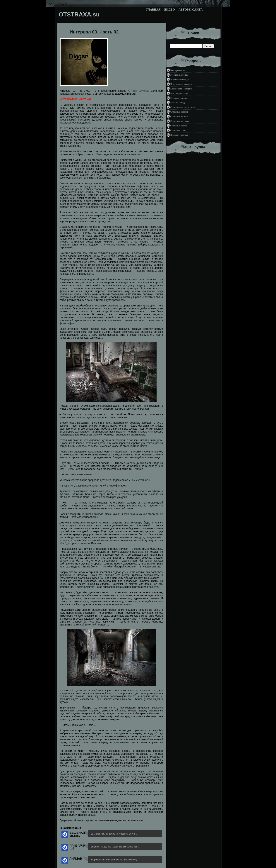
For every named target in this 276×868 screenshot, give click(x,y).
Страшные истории (179, 112)
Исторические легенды (181, 84)
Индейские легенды (180, 79)
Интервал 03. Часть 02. (95, 32)
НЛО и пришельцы (179, 93)
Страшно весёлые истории (183, 107)
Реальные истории (179, 98)
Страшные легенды (180, 116)
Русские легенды (178, 103)
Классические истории (181, 89)
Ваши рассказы (178, 70)
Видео (170, 10)
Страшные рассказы (180, 121)
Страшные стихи (178, 130)
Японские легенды (179, 135)
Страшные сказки (179, 126)
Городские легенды (179, 75)
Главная (153, 10)
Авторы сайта (191, 10)
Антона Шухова (138, 91)
